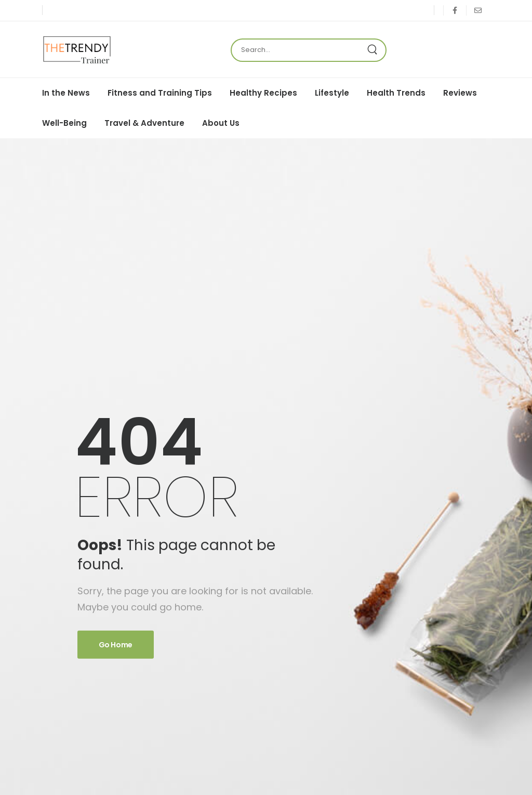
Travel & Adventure (144, 123)
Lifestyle (332, 93)
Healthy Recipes (263, 93)
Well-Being (64, 123)
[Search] (298, 50)
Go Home (116, 645)
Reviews (460, 93)
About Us (221, 123)
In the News (66, 93)
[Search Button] (375, 50)
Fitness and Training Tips (160, 93)
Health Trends (396, 93)
